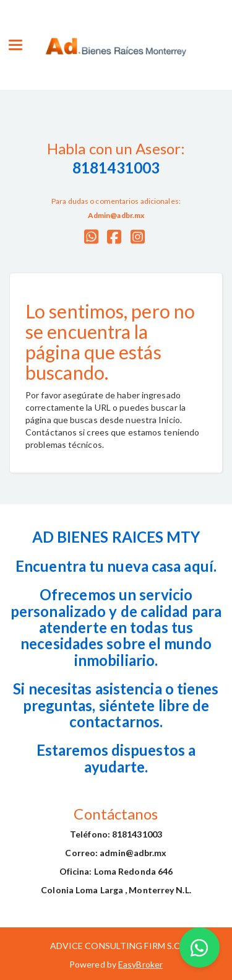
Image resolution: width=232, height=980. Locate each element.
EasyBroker (140, 964)
